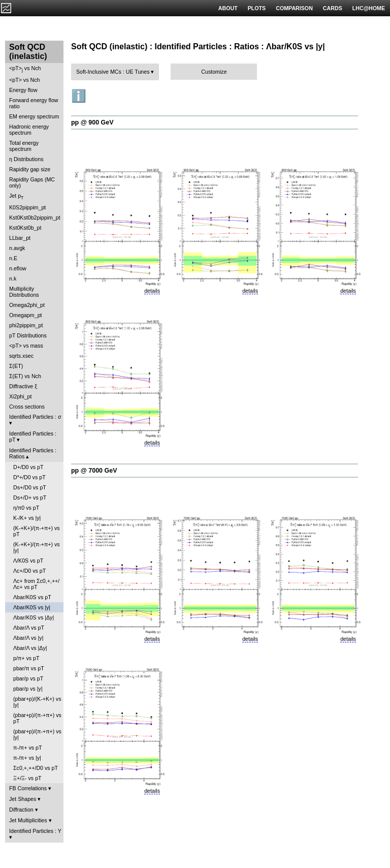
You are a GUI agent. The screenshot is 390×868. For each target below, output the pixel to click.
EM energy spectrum (34, 116)
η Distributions (26, 159)
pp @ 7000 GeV (94, 471)
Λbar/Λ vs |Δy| (30, 648)
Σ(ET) (16, 366)
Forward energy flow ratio (34, 103)
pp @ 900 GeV (92, 122)
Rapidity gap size (30, 169)
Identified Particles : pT (33, 437)
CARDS (333, 8)
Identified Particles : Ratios (33, 453)
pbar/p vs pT (28, 678)
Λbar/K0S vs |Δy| (34, 617)
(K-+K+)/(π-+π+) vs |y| (37, 547)
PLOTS (257, 8)
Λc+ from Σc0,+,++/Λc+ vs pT (36, 584)
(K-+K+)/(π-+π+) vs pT (37, 531)
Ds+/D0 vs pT (30, 487)
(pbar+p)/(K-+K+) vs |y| (37, 702)
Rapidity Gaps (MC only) (32, 182)
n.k (13, 278)
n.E (13, 258)
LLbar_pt (20, 238)
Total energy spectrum (24, 146)
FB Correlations (28, 788)
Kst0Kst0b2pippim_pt (35, 218)
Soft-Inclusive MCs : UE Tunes (113, 72)
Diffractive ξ (23, 386)
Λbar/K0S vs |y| (32, 607)
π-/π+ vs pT (27, 748)
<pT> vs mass (26, 346)
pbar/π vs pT (29, 668)
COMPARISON (294, 8)
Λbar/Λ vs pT (29, 628)
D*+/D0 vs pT (29, 477)
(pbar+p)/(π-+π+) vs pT (37, 718)
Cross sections (27, 407)
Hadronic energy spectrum (29, 130)
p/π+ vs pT (26, 658)
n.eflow (18, 268)
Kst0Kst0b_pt (25, 228)
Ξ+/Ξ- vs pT (27, 778)
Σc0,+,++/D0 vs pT (36, 768)
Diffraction (21, 810)
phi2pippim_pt (26, 325)
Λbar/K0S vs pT (32, 597)
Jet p (17, 196)
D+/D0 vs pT (28, 467)
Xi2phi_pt (20, 396)
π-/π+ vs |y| (27, 758)
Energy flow (23, 90)
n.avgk (17, 248)
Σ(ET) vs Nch (25, 376)
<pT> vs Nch (25, 69)
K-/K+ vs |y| (27, 518)
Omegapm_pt (26, 315)
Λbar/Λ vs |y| (28, 638)
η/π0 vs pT (26, 508)
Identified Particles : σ (35, 417)
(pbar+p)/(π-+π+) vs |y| (37, 734)
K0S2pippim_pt (27, 207)
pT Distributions (28, 335)
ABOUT (228, 8)
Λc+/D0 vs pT (29, 571)
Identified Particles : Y (35, 831)
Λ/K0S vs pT (28, 561)
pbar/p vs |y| (28, 689)
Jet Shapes (23, 799)
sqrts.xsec (21, 356)
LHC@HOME (369, 8)
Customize (214, 72)
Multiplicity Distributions (24, 292)
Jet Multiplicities (28, 820)
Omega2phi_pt (27, 305)
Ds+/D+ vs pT (30, 498)
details (152, 291)
